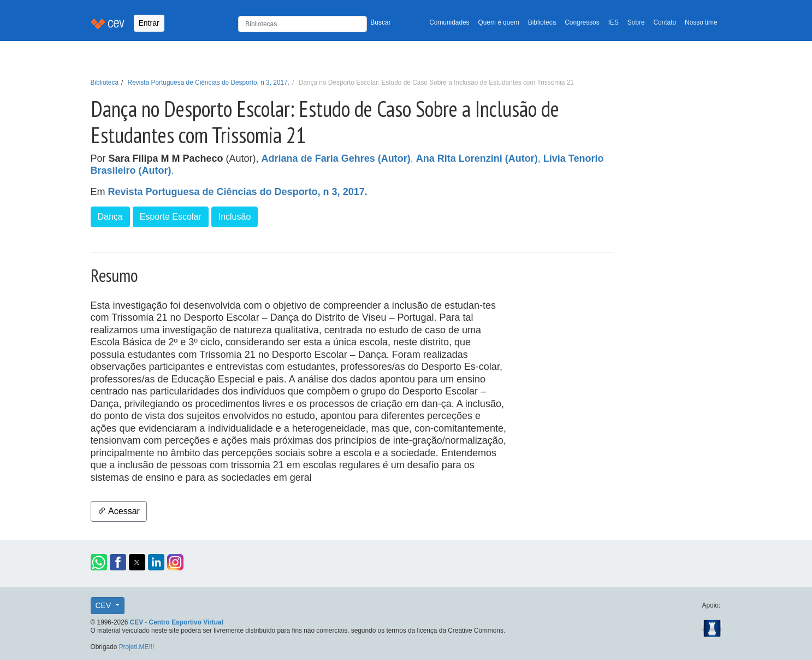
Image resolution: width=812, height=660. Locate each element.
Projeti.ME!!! (137, 647)
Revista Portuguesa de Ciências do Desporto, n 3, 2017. (209, 82)
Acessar (119, 511)
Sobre (636, 22)
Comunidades (449, 22)
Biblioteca (542, 22)
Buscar (380, 22)
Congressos (582, 22)
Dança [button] (110, 217)
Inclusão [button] (235, 217)
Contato (665, 22)
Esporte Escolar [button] (171, 217)
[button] (99, 562)
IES (614, 22)
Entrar (149, 23)
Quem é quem (499, 22)
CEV (105, 605)
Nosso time (701, 22)
